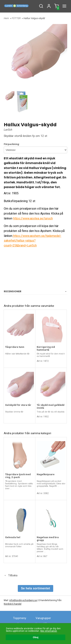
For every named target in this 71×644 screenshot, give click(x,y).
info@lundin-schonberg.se (23, 600)
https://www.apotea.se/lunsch (33, 218)
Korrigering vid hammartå (46, 348)
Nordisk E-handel (13, 604)
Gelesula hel (13, 537)
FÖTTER (16, 18)
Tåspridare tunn (15, 347)
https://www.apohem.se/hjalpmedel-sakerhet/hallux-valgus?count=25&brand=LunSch (33, 241)
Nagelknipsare (46, 474)
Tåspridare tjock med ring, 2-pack (18, 476)
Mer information (49, 631)
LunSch (8, 130)
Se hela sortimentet (35, 588)
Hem (6, 18)
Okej (36, 637)
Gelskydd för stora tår (18, 405)
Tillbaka (11, 575)
